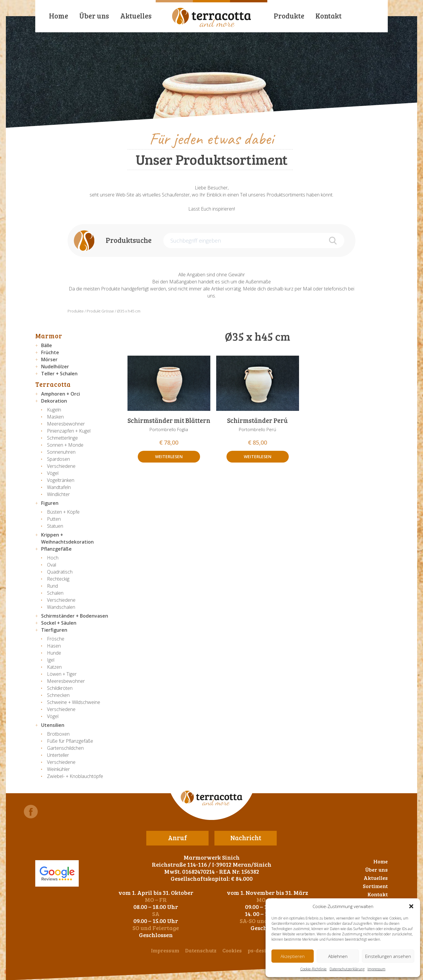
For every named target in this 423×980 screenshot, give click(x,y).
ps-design (260, 950)
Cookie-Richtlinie (313, 969)
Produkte (289, 16)
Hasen (54, 646)
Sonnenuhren (61, 452)
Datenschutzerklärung (347, 969)
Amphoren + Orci (61, 394)
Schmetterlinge (62, 438)
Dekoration (54, 401)
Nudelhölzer (55, 367)
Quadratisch (60, 572)
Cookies (232, 950)
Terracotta (53, 384)
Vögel (53, 473)
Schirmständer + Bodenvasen (75, 616)
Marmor (49, 336)
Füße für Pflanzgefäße (70, 741)
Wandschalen (61, 607)
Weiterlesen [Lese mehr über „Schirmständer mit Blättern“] (169, 457)
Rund (52, 586)
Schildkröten (60, 688)
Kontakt (329, 16)
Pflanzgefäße (56, 549)
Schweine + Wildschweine (74, 702)
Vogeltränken (61, 480)
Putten (54, 519)
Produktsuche (129, 240)
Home (59, 16)
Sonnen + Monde (65, 445)
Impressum (376, 969)
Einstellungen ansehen (388, 956)
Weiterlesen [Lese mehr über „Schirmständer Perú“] (258, 457)
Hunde (54, 653)
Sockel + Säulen (59, 623)
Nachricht (246, 838)
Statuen (55, 526)
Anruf (178, 838)
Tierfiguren (54, 630)
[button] (411, 906)
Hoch (53, 558)
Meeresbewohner (66, 424)
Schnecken (58, 695)
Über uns (94, 16)
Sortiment (375, 886)
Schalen (55, 593)
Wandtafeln (59, 487)
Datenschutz (201, 950)
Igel (51, 660)
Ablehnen (338, 956)
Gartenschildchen (65, 748)
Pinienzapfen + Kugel (69, 431)
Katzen (54, 667)
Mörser (49, 359)
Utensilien (53, 725)
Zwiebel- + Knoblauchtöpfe (75, 776)
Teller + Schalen (59, 374)
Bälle (47, 345)
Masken (55, 417)
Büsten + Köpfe (63, 512)
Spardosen (58, 459)
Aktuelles (136, 16)
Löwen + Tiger (62, 674)
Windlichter (58, 494)
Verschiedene (61, 466)
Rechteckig (58, 579)
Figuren (50, 503)
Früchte (50, 352)
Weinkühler (58, 769)
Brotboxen (58, 734)
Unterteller (58, 755)
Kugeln (54, 410)
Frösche (56, 639)
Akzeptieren (293, 956)
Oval (52, 565)
